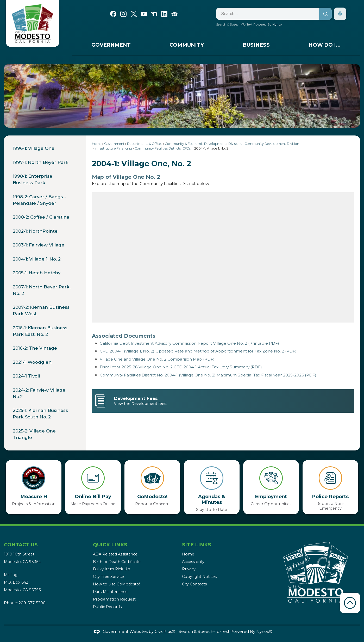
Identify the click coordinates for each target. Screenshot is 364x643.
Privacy (189, 569)
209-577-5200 (32, 603)
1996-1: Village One (34, 148)
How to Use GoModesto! (116, 584)
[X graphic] (134, 13)
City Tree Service (108, 577)
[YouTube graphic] (144, 13)
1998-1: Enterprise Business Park (33, 179)
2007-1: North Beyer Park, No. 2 (42, 290)
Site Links (196, 545)
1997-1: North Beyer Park (41, 162)
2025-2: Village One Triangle (34, 434)
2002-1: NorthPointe (35, 231)
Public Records (107, 607)
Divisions (235, 144)
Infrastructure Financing (113, 148)
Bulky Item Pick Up (112, 569)
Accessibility (193, 562)
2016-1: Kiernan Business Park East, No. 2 (40, 331)
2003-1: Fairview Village (39, 245)
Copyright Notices (199, 577)
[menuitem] (111, 46)
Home (97, 144)
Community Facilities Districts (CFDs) (163, 148)
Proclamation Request (114, 599)
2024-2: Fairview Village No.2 (39, 393)
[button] (348, 96)
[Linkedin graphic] (164, 13)
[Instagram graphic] (123, 13)
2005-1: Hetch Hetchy (37, 273)
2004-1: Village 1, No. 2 (37, 259)
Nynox (277, 24)
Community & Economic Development (195, 144)
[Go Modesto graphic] (174, 13)
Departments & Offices (145, 144)
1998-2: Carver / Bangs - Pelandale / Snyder (39, 200)
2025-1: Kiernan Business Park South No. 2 (40, 414)
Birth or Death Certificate (117, 562)
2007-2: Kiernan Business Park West (41, 310)
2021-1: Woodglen (32, 362)
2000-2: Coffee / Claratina (41, 217)
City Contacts (194, 584)
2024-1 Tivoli (27, 376)
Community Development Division (272, 144)
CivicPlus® (165, 631)
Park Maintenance (110, 592)
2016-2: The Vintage (35, 348)
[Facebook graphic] (113, 13)
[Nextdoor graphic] (154, 13)
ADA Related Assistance (115, 554)
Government (114, 144)
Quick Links (110, 545)
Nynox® (264, 631)
